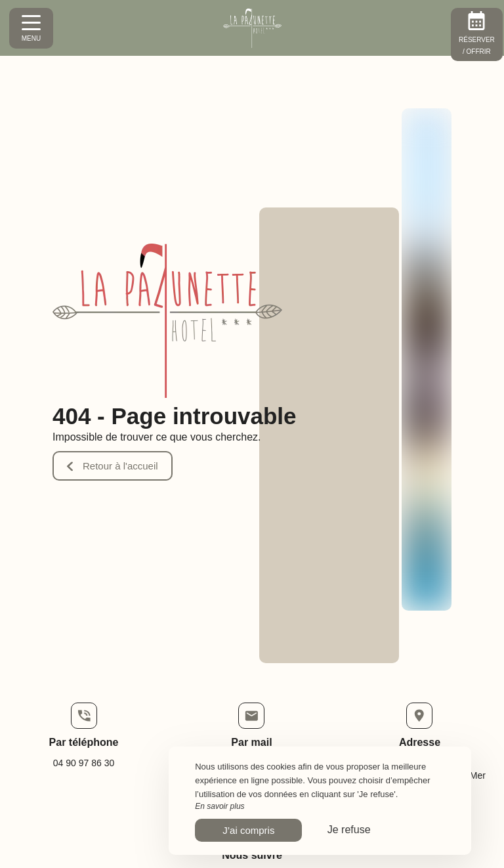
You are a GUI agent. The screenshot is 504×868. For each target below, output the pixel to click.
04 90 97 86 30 (84, 763)
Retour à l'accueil (113, 466)
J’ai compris (248, 830)
